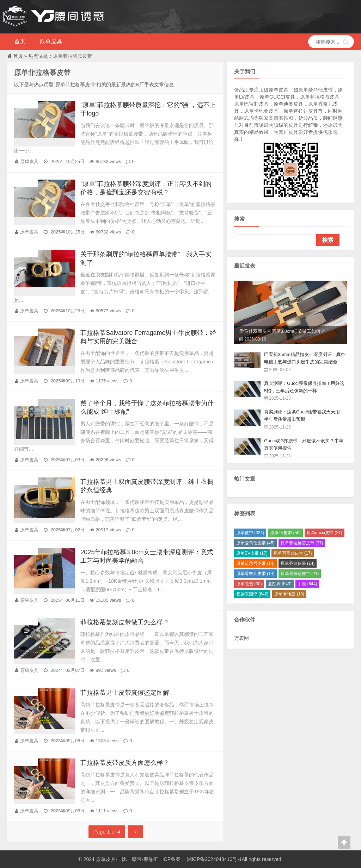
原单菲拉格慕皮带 (302, 543)
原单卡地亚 (289, 594)
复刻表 (280, 584)
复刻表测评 (252, 594)
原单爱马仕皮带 (255, 543)
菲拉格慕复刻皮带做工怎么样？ (125, 622)
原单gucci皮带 (325, 533)
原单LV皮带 (285, 533)
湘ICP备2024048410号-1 (214, 859)
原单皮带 (250, 533)
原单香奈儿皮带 (255, 574)
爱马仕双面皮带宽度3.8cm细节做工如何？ (282, 331)
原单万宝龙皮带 (293, 553)
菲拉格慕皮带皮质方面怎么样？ (125, 763)
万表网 (241, 638)
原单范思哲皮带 (255, 563)
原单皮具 (51, 41)
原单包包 (249, 584)
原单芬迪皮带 (298, 563)
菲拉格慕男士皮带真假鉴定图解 (125, 693)
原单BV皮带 (252, 553)
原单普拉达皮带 (300, 574)
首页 (20, 41)
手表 (307, 584)
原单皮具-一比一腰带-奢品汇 (128, 859)
